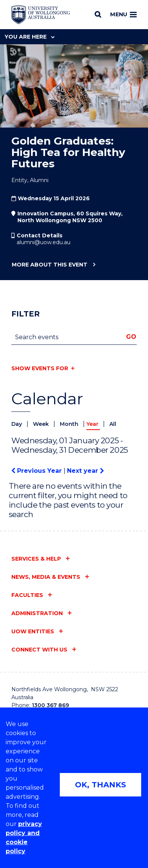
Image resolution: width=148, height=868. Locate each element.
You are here (30, 37)
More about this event (49, 265)
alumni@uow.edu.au (44, 242)
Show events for (40, 368)
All (113, 424)
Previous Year (37, 471)
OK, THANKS (100, 785)
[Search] (98, 14)
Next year (85, 471)
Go (131, 337)
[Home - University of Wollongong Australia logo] (41, 15)
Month (70, 424)
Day (17, 424)
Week (42, 424)
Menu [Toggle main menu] (123, 14)
